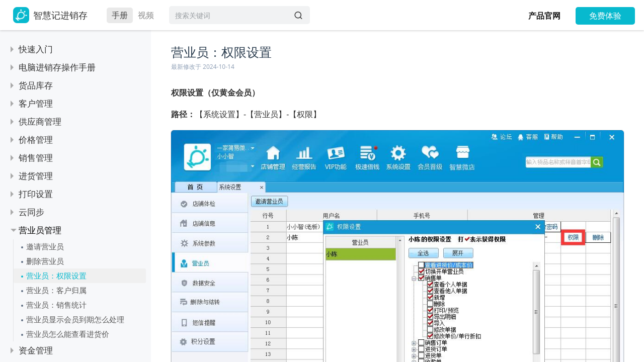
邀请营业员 (45, 246)
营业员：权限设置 (56, 276)
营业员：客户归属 (56, 290)
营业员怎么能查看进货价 (68, 334)
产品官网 (544, 16)
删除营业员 (45, 261)
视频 (146, 15)
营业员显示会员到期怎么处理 (75, 319)
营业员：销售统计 (56, 305)
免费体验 (605, 16)
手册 (120, 15)
